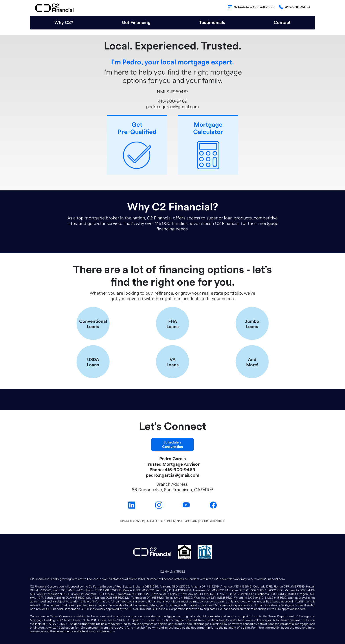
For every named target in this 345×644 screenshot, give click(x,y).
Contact (282, 23)
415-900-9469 (297, 7)
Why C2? (64, 23)
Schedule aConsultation (172, 445)
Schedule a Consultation (254, 7)
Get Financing (136, 23)
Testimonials (212, 23)
